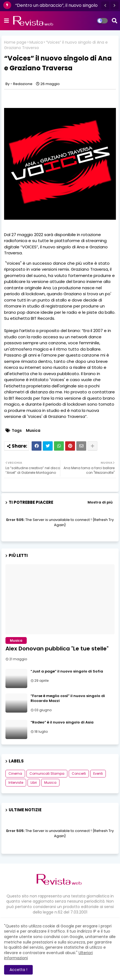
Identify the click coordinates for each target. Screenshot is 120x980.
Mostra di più (100, 502)
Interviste (16, 783)
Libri (34, 783)
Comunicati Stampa (47, 774)
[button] (105, 5)
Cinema (15, 774)
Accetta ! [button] (18, 970)
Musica (36, 42)
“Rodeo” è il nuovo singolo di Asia (62, 722)
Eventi (98, 774)
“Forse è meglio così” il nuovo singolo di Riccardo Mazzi (68, 698)
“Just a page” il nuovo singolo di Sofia (67, 671)
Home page (15, 42)
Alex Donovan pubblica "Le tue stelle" (57, 649)
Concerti (79, 774)
